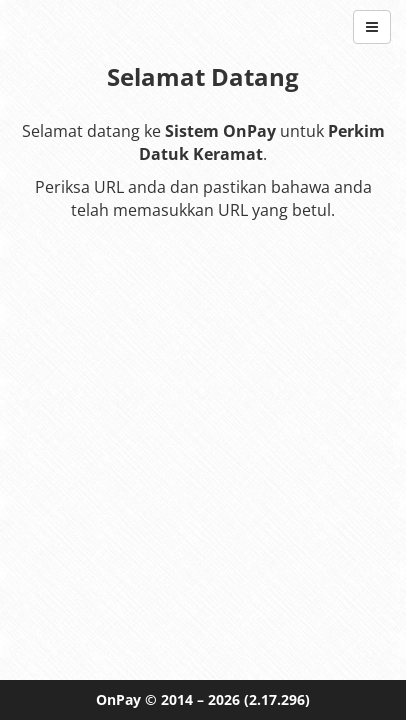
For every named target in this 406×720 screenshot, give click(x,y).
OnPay (118, 699)
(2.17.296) (277, 699)
